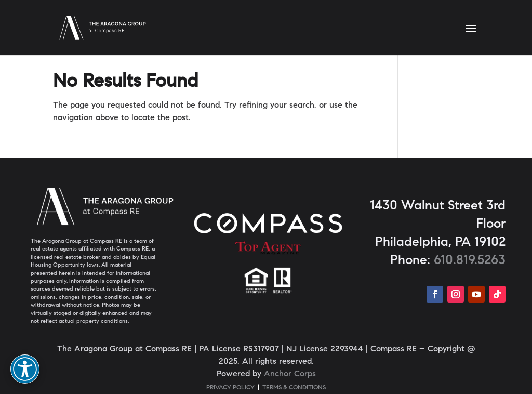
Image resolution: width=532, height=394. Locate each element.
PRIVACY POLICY (230, 388)
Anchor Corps (290, 374)
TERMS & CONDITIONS (294, 388)
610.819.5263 (470, 261)
